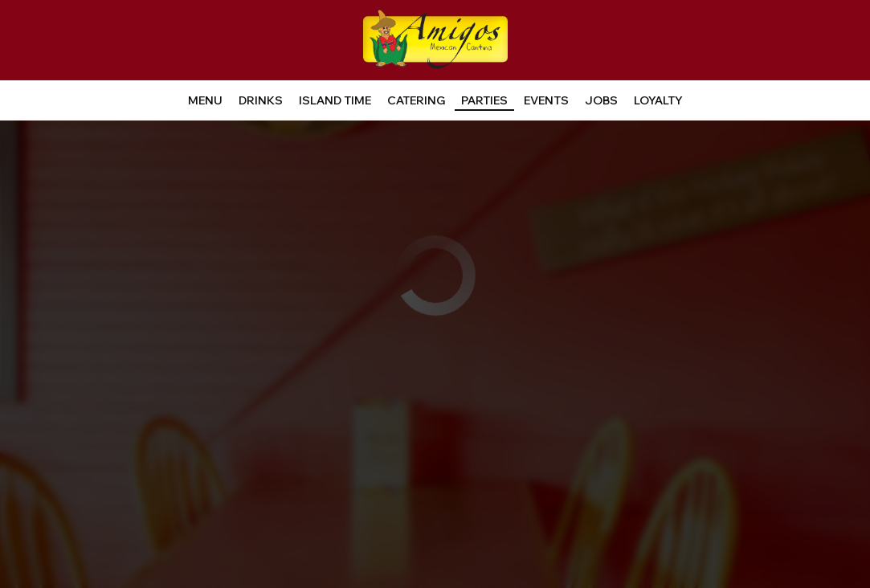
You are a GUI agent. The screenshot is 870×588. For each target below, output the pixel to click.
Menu (205, 100)
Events (546, 100)
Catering (416, 100)
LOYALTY (658, 100)
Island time (335, 100)
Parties (484, 100)
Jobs (601, 100)
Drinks (261, 100)
